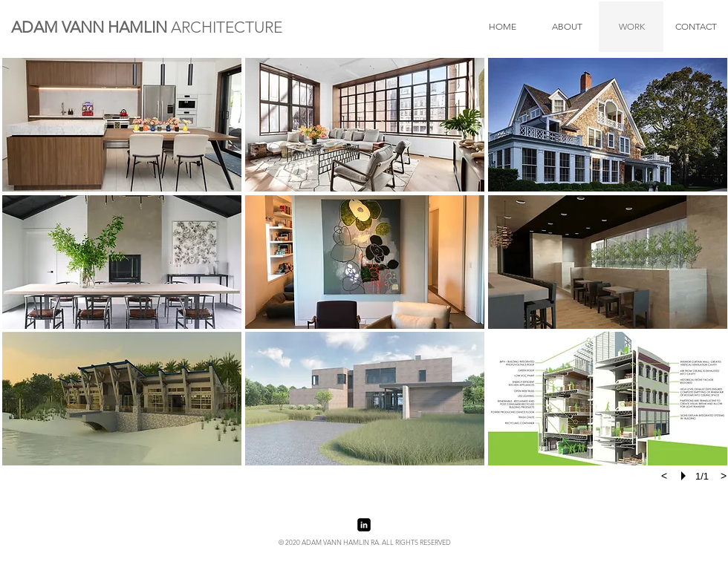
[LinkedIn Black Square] (364, 525)
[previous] (664, 476)
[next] (724, 476)
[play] (686, 476)
